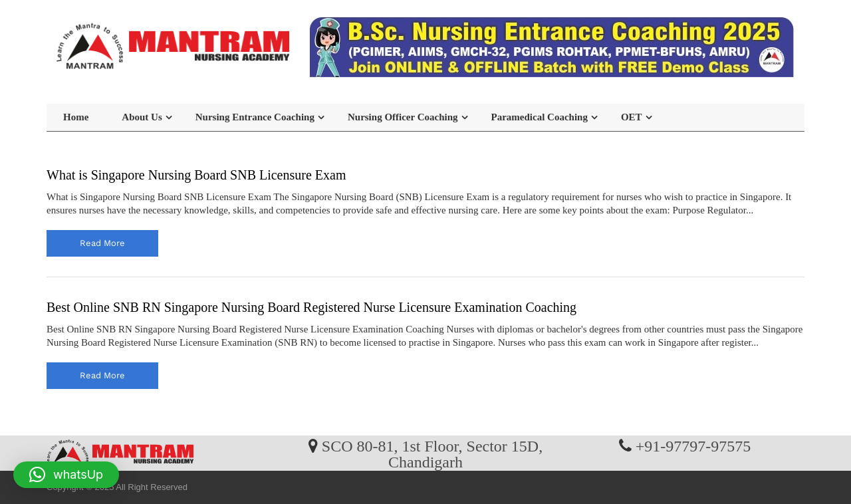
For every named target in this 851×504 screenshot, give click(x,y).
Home (76, 117)
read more (102, 243)
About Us (142, 117)
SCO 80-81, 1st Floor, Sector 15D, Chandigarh (432, 453)
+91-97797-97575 (693, 445)
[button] (66, 475)
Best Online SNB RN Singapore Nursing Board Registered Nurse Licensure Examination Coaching (311, 307)
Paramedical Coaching (540, 117)
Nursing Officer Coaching (403, 117)
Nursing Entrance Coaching (255, 117)
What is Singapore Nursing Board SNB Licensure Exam (196, 175)
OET (632, 117)
